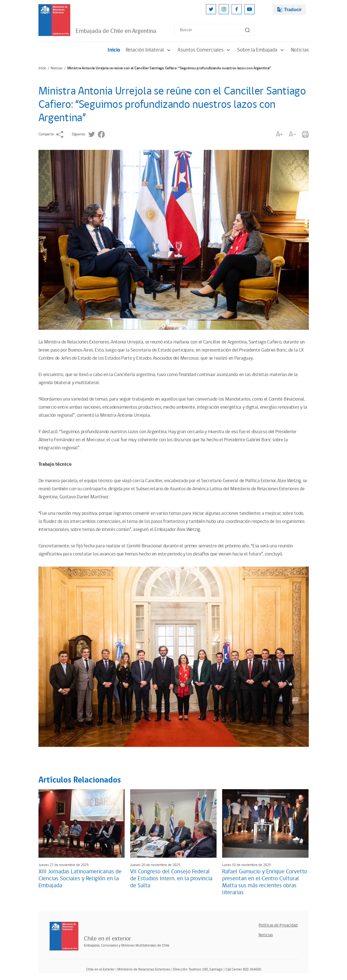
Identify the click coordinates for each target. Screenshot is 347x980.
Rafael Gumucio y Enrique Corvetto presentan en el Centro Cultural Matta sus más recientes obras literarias (265, 882)
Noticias (300, 50)
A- (292, 134)
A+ (280, 134)
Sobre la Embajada (261, 50)
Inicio (114, 50)
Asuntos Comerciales (205, 50)
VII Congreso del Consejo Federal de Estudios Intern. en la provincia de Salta (171, 879)
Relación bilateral (149, 50)
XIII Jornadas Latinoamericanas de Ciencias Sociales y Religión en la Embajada (80, 879)
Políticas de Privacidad (278, 925)
